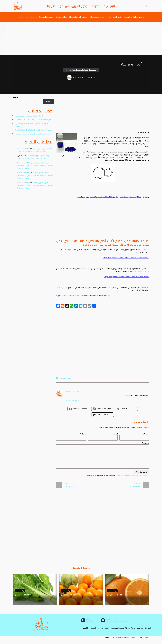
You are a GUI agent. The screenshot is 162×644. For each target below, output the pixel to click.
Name (83, 434)
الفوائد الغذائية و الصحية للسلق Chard (29, 116)
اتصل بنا (52, 6)
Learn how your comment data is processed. (117, 476)
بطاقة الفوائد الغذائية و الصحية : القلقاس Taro (32, 134)
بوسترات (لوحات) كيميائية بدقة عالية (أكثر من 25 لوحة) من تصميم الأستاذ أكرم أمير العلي (113, 197)
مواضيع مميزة (62, 17)
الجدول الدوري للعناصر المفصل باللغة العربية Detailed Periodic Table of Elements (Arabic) (35, 165)
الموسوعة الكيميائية (46, 17)
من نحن (64, 6)
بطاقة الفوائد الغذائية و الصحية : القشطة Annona (33, 130)
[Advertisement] (81, 39)
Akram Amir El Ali (24, 148)
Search (15, 97)
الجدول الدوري (80, 6)
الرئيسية (109, 6)
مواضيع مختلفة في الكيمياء (134, 17)
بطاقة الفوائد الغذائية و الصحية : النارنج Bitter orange (32, 125)
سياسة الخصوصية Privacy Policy (123, 628)
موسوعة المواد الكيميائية (27, 17)
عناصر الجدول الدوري (114, 17)
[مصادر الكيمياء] (18, 6)
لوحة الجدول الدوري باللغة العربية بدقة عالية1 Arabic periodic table (35, 150)
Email (115, 434)
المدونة (97, 6)
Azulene (63, 378)
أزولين (70, 378)
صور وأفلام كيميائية (97, 17)
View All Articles (73, 400)
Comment (145, 443)
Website (146, 434)
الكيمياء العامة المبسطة (78, 17)
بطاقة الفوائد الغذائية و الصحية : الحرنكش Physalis (34, 120)
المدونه (93, 628)
